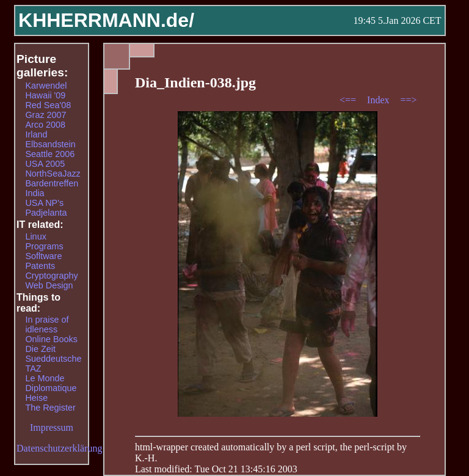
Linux (35, 236)
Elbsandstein (50, 144)
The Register (50, 408)
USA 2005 (45, 164)
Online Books (51, 339)
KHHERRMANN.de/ (106, 20)
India (35, 193)
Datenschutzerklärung (59, 448)
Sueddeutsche (53, 359)
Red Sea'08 (48, 105)
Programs (44, 246)
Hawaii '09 (45, 95)
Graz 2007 (45, 115)
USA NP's (44, 203)
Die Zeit (40, 349)
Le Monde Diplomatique (51, 383)
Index (379, 100)
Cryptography (51, 276)
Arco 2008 (45, 125)
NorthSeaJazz (53, 174)
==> (409, 100)
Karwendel (46, 86)
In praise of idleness (47, 324)
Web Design (49, 285)
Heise (36, 398)
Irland (36, 134)
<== (349, 100)
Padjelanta (46, 213)
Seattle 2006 (50, 154)
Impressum (52, 427)
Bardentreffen (52, 183)
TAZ (33, 368)
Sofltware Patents (43, 261)
